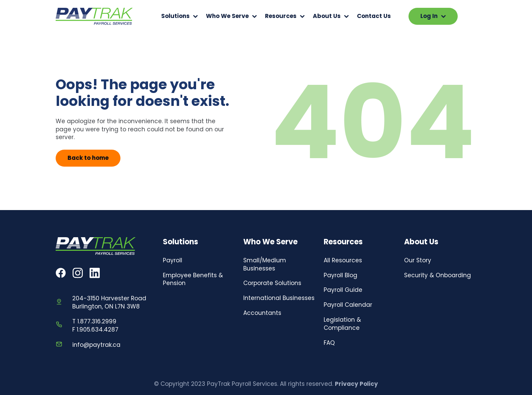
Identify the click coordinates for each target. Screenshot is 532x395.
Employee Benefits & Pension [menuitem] (193, 279)
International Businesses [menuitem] (279, 298)
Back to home (88, 158)
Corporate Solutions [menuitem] (272, 283)
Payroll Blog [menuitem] (340, 275)
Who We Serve (227, 16)
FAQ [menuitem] (329, 343)
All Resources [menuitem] (343, 260)
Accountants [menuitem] (262, 313)
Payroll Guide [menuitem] (343, 290)
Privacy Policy (356, 384)
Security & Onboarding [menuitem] (438, 275)
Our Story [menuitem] (418, 260)
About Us (327, 16)
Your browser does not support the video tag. (480, 16)
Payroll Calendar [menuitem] (348, 305)
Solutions (175, 16)
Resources (281, 16)
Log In (433, 16)
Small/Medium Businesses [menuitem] (265, 264)
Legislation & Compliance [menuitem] (342, 324)
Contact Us (374, 16)
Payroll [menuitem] (173, 260)
